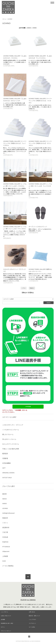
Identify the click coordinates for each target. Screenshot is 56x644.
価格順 (29, 28)
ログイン (3, 627)
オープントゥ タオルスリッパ (38, 227)
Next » (32, 288)
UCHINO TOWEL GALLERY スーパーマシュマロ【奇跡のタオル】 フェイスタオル (15, 143)
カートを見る (32, 627)
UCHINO (10, 19)
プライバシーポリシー (6, 631)
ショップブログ (32, 619)
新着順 (35, 28)
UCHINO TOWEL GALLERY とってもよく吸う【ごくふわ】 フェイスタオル (40, 186)
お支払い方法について (6, 616)
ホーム (4, 19)
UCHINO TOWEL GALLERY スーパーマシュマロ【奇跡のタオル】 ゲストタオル (40, 143)
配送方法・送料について (34, 616)
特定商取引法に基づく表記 (7, 623)
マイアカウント (32, 623)
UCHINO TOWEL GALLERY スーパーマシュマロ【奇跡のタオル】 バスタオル (40, 101)
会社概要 (3, 619)
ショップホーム (4, 612)
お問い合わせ (32, 612)
